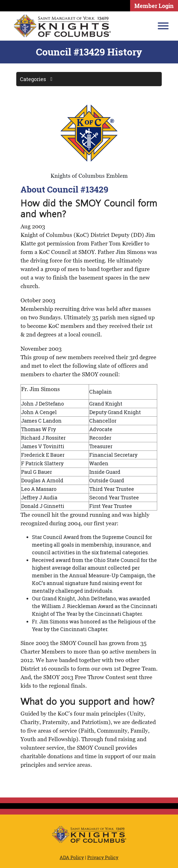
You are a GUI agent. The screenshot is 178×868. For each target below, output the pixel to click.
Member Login (154, 6)
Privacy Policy (103, 857)
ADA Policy (72, 857)
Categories (38, 79)
